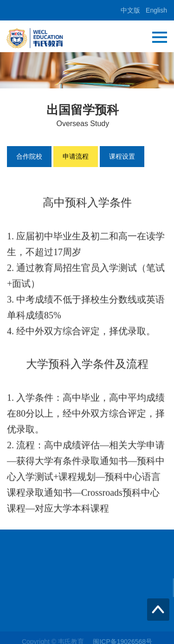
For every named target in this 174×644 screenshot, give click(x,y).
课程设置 (122, 156)
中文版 (130, 10)
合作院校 (29, 156)
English (156, 10)
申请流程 (76, 156)
